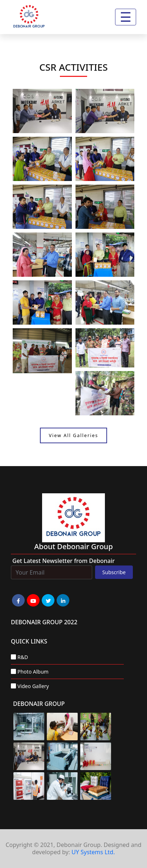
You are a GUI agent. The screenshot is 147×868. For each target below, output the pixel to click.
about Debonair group (73, 546)
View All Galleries (73, 435)
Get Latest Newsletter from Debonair (64, 561)
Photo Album (33, 672)
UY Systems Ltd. (93, 852)
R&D (23, 657)
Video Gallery (33, 686)
